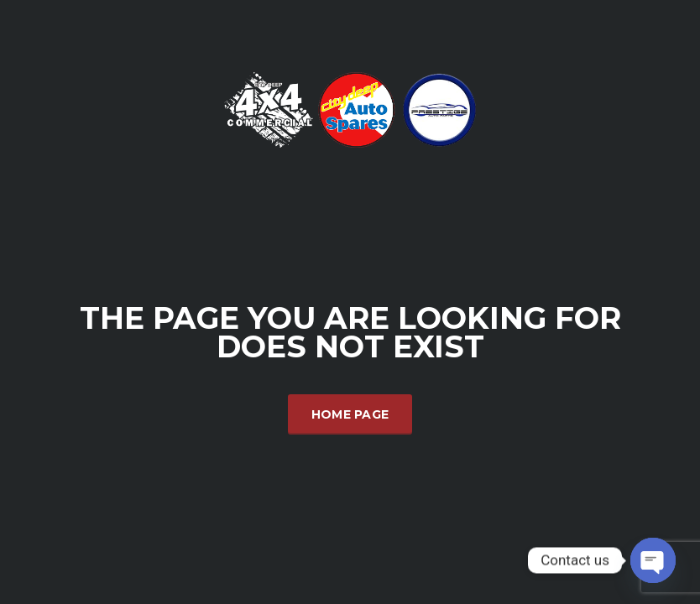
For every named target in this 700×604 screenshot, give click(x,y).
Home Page (350, 414)
